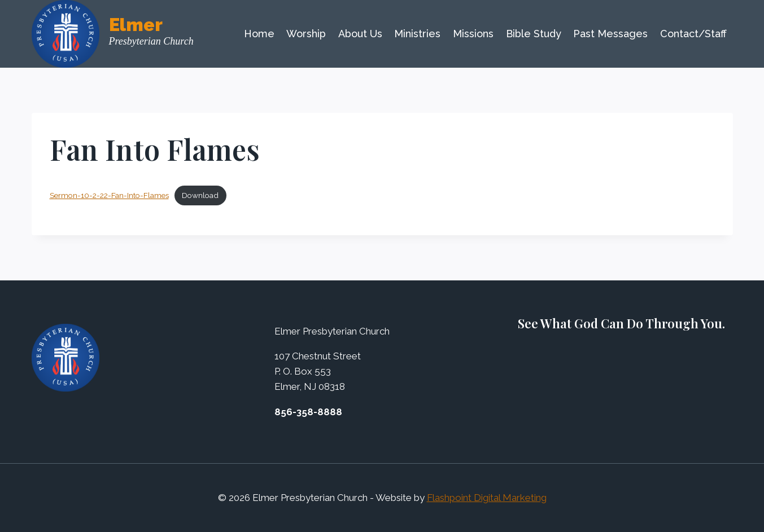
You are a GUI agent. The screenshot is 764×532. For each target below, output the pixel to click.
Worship (306, 34)
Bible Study (534, 34)
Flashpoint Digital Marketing (487, 498)
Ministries (417, 34)
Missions (473, 34)
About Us (360, 34)
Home (259, 34)
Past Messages (610, 34)
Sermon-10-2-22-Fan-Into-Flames (109, 195)
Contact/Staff (693, 34)
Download (200, 195)
